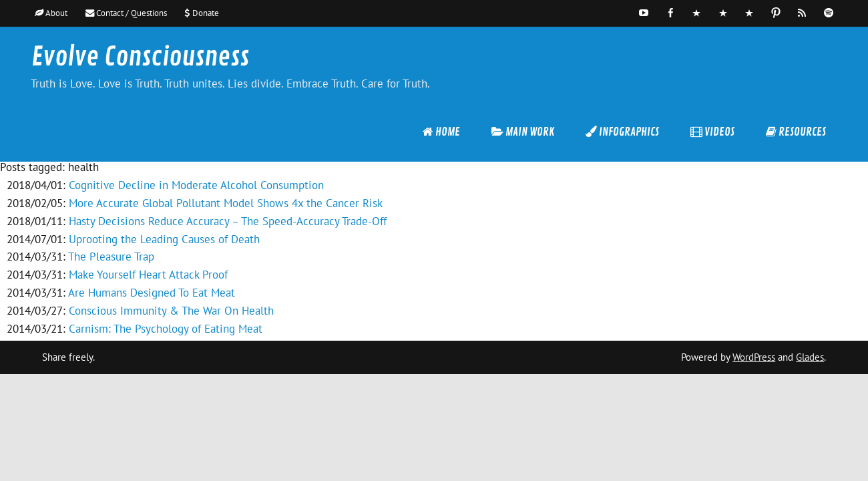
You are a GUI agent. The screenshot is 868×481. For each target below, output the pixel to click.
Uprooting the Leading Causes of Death (164, 239)
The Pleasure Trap (111, 257)
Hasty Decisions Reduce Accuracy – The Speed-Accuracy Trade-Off (228, 221)
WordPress (754, 357)
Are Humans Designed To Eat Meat (152, 293)
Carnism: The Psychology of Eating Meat (166, 329)
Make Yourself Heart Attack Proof (148, 275)
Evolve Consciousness (140, 57)
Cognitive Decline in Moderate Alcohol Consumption (196, 185)
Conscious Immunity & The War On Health (171, 311)
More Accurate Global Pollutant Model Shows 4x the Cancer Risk (226, 203)
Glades (810, 357)
